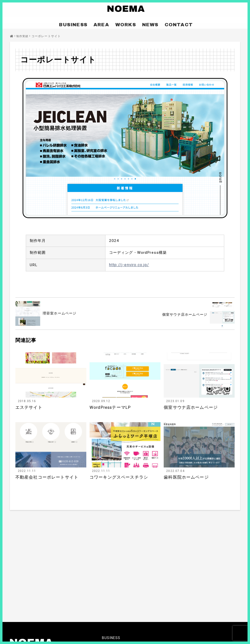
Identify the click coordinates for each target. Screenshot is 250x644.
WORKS (125, 23)
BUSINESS (79, 23)
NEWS (147, 23)
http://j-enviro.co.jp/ (129, 266)
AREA (104, 23)
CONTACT (171, 23)
